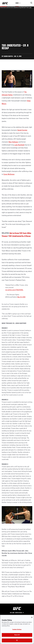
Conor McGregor (9, 174)
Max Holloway (13, 142)
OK (17, 640)
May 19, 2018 (21, 297)
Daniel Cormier (22, 130)
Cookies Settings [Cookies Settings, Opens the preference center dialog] (17, 630)
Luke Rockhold (19, 145)
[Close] (32, 617)
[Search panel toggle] (31, 3)
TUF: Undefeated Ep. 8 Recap (20, 236)
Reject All (17, 635)
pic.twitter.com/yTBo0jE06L (14, 290)
